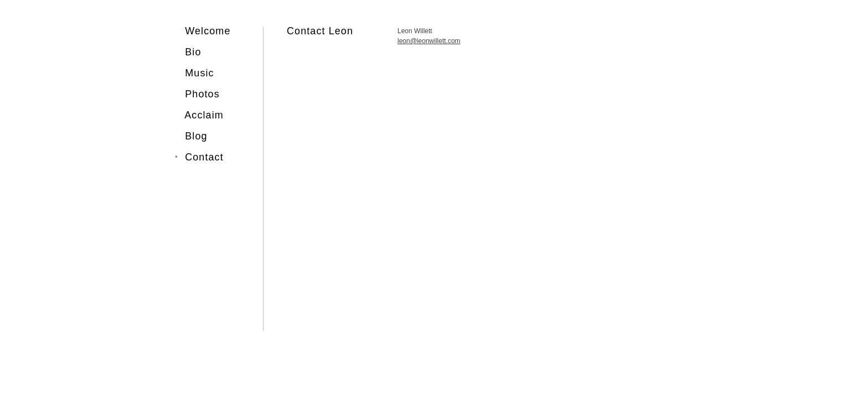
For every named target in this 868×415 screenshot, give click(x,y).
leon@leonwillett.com (429, 41)
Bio (193, 52)
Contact (204, 157)
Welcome (203, 31)
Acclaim (204, 115)
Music (199, 73)
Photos (202, 94)
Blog (196, 136)
